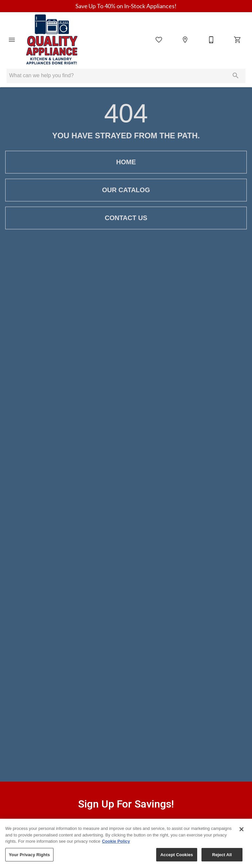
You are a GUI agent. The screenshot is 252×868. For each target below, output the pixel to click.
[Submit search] (236, 76)
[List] (159, 40)
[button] (12, 40)
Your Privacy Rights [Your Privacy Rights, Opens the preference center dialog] (29, 860)
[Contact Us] (211, 40)
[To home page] (52, 40)
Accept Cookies (177, 860)
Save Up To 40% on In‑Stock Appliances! (126, 6)
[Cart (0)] (238, 40)
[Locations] (185, 40)
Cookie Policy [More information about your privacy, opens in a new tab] (116, 846)
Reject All (222, 860)
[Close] (241, 834)
